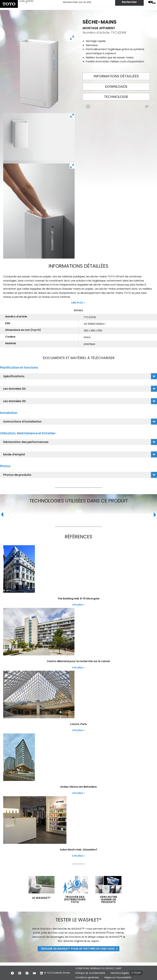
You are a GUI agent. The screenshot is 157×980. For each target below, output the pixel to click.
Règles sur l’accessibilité (118, 977)
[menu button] (154, 3)
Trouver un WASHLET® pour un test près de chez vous (78, 949)
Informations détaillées (116, 76)
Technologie (116, 97)
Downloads (116, 87)
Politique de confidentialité (90, 973)
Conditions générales (87, 977)
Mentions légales (120, 973)
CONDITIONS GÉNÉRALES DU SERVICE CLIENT (99, 968)
